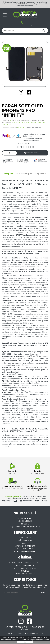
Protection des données (25, 568)
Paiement (25, 543)
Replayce (6, 120)
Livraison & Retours (25, 546)
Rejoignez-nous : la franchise (25, 526)
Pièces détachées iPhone (21, 120)
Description (8, 174)
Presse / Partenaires (25, 574)
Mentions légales (25, 565)
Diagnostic (40, 174)
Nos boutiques (25, 521)
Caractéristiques (24, 174)
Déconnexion (25, 540)
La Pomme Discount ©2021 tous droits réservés (25, 628)
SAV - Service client (25, 549)
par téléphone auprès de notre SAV (38, 485)
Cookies (25, 571)
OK (25, 642)
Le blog (25, 524)
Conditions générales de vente (25, 563)
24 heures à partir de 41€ (13, 484)
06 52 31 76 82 (18, 4)
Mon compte (25, 538)
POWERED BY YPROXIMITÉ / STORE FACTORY (25, 633)
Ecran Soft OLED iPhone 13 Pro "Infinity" (22, 111)
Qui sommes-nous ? (25, 518)
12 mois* (13, 469)
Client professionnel (25, 551)
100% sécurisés (38, 469)
